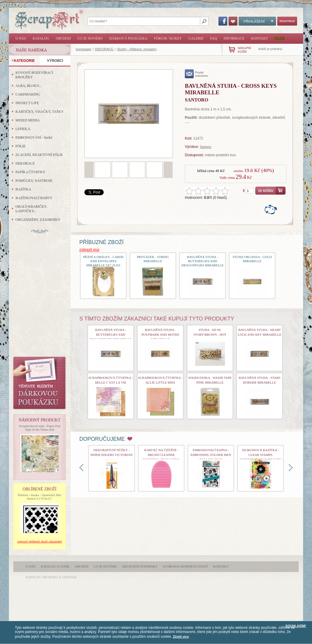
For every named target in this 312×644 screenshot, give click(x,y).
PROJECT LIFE (27, 103)
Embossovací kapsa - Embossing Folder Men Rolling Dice (211, 455)
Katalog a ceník (55, 566)
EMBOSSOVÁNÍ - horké (34, 137)
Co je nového (90, 38)
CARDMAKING (28, 94)
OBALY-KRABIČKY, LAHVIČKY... (31, 209)
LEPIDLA (23, 129)
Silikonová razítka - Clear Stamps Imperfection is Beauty (261, 455)
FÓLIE (21, 146)
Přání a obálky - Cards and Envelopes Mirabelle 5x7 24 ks (103, 261)
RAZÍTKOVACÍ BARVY (34, 198)
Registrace (287, 21)
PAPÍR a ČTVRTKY (30, 172)
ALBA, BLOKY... (28, 86)
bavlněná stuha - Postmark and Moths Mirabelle (160, 334)
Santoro (206, 147)
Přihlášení (257, 21)
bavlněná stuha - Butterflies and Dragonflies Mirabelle (202, 261)
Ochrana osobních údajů (185, 566)
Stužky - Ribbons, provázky (137, 49)
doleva (81, 468)
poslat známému (197, 74)
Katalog (41, 38)
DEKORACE (105, 49)
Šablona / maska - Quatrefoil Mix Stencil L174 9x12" (40, 497)
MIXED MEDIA (28, 120)
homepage (83, 49)
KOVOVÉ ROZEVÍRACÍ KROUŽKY (34, 75)
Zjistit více (181, 637)
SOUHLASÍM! (296, 626)
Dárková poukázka (128, 38)
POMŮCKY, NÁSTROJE (34, 181)
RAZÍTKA (23, 189)
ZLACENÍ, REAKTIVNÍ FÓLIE (39, 155)
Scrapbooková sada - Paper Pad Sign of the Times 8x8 (40, 428)
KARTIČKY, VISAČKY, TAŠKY (40, 112)
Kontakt (260, 38)
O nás (21, 38)
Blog (279, 38)
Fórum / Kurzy (168, 38)
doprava (291, 468)
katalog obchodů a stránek (51, 577)
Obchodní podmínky (140, 566)
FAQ (213, 38)
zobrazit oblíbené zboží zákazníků (40, 541)
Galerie (196, 38)
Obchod (63, 38)
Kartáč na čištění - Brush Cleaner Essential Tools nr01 (161, 455)
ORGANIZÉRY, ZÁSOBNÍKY (38, 220)
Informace (234, 38)
